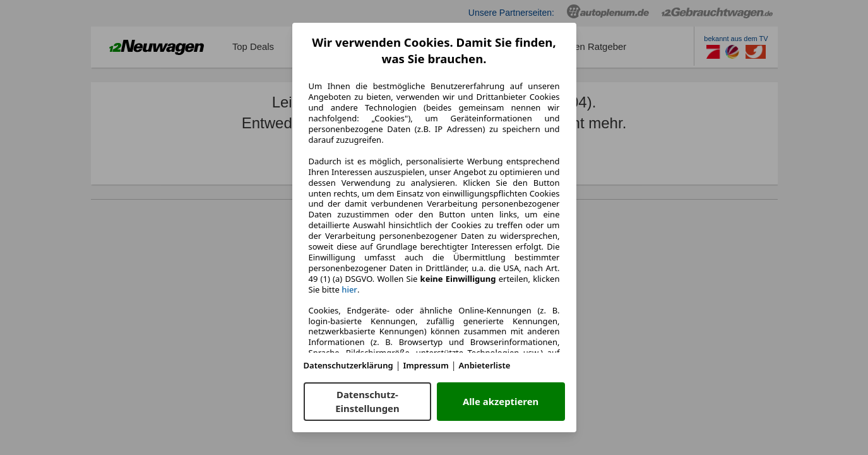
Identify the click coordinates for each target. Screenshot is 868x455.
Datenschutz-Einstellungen (367, 401)
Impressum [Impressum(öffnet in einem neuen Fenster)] (426, 365)
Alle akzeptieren (501, 401)
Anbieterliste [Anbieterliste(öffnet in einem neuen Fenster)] (485, 365)
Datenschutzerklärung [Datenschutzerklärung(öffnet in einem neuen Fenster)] (348, 365)
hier (349, 290)
